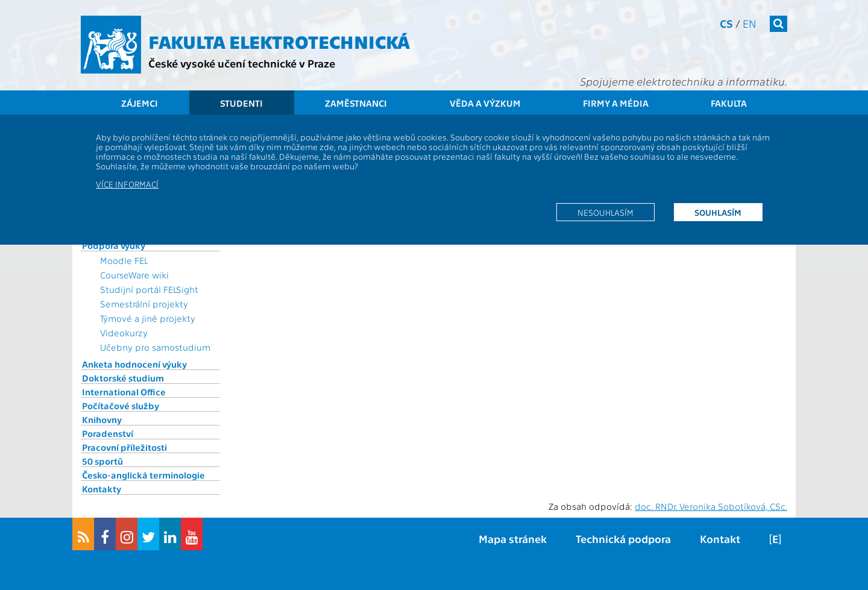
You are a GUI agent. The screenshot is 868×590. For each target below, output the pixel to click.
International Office (124, 392)
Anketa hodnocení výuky (134, 364)
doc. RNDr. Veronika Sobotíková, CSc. (711, 506)
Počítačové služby (121, 406)
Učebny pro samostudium (155, 347)
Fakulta (729, 103)
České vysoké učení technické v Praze (242, 63)
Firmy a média (616, 103)
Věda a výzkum (485, 103)
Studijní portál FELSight (149, 289)
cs (726, 23)
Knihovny (102, 419)
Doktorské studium (123, 378)
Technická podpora (623, 538)
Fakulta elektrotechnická (279, 41)
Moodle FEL (124, 260)
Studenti (241, 103)
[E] (775, 538)
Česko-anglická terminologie (143, 475)
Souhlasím (718, 212)
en (750, 23)
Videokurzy (124, 333)
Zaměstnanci (356, 103)
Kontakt (720, 538)
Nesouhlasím (605, 212)
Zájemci (140, 103)
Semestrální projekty (144, 304)
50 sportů (102, 461)
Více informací (127, 184)
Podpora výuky (114, 245)
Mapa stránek (513, 538)
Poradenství (108, 433)
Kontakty (102, 489)
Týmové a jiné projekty (148, 318)
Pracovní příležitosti (124, 447)
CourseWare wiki (134, 275)
